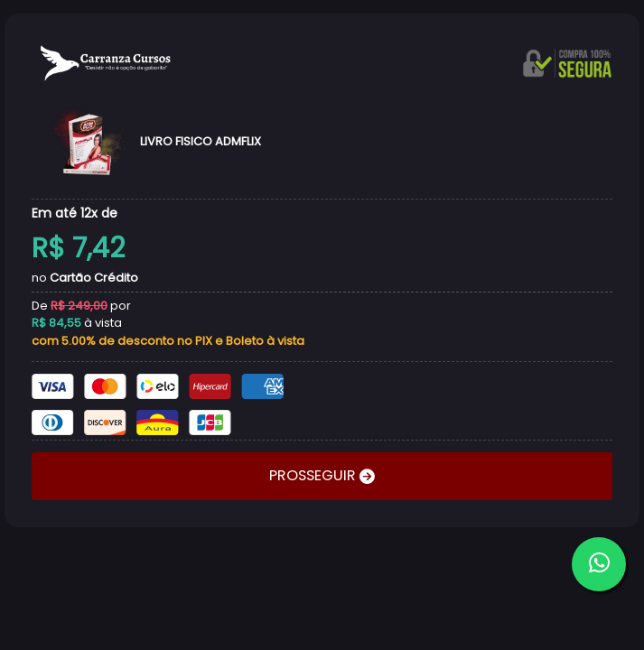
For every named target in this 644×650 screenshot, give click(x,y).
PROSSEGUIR (314, 475)
